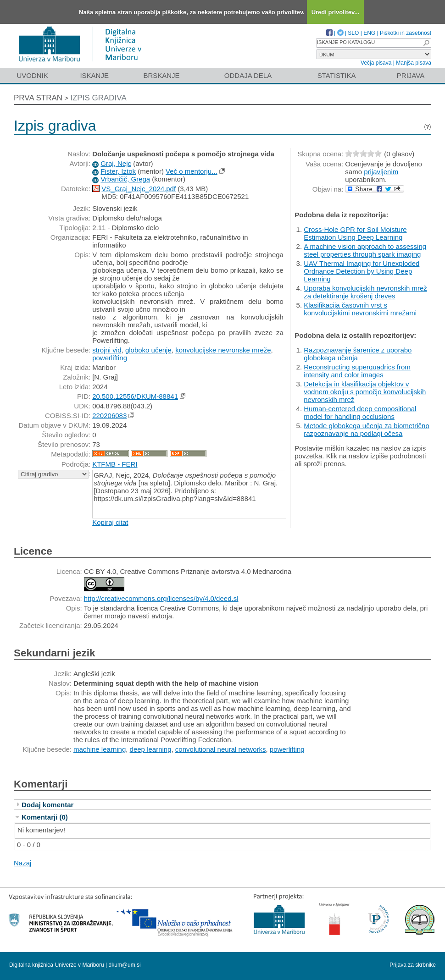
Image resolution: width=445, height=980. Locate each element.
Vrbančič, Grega (125, 179)
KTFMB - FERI (115, 464)
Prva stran (38, 98)
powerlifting (110, 358)
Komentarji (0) (45, 817)
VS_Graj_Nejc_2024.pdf (139, 189)
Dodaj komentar (47, 805)
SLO (353, 33)
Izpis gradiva (98, 98)
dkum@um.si (125, 965)
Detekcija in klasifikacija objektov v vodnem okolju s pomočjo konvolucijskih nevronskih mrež (365, 392)
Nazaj (22, 863)
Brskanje (161, 75)
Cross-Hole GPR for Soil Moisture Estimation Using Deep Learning (355, 233)
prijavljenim (381, 172)
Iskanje (94, 75)
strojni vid (107, 350)
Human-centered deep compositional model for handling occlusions (360, 413)
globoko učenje (148, 350)
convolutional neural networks (221, 749)
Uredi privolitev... (336, 12)
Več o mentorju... (192, 171)
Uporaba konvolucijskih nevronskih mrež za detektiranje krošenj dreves (365, 292)
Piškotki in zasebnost (406, 33)
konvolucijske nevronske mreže (223, 350)
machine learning (100, 749)
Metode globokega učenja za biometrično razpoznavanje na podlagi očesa (367, 429)
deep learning (151, 749)
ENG (369, 33)
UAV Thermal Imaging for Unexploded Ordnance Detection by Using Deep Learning (362, 271)
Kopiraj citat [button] (110, 522)
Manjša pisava (414, 63)
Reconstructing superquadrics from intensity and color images (357, 371)
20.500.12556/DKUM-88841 (135, 396)
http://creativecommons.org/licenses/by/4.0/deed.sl (161, 598)
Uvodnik (32, 75)
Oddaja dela (248, 75)
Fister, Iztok (118, 171)
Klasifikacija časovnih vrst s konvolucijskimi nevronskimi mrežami (360, 309)
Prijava (411, 75)
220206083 (109, 416)
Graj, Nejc (116, 163)
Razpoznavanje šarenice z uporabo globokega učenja (358, 354)
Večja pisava (376, 63)
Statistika (337, 75)
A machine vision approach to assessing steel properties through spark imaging (365, 250)
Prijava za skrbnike (413, 965)
